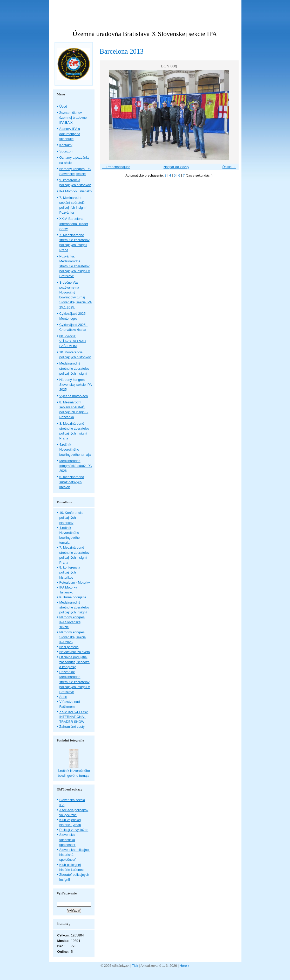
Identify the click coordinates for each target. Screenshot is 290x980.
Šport (63, 697)
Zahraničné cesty (72, 727)
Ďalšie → (229, 167)
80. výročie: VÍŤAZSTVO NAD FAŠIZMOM (73, 341)
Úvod (63, 106)
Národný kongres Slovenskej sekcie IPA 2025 (76, 385)
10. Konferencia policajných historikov (71, 518)
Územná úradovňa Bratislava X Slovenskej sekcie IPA (145, 34)
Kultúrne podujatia (73, 597)
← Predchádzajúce (116, 167)
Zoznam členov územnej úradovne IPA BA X (73, 118)
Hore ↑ (185, 966)
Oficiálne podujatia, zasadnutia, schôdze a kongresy (75, 662)
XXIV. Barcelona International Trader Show (74, 224)
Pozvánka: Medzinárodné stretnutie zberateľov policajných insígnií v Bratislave (75, 266)
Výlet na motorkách (74, 396)
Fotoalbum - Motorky (75, 582)
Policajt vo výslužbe (74, 830)
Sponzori (66, 151)
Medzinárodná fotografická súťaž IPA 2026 (76, 466)
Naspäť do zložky (176, 167)
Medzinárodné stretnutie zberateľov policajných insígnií (75, 368)
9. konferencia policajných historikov (70, 572)
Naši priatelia (69, 647)
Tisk (135, 966)
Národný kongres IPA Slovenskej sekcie (72, 622)
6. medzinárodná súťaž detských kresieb (72, 482)
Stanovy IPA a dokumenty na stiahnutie (70, 134)
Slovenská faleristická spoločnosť (68, 840)
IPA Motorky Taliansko (76, 191)
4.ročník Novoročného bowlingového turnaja (75, 449)
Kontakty (66, 145)
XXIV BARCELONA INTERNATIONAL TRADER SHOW (74, 717)
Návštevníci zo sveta (75, 652)
